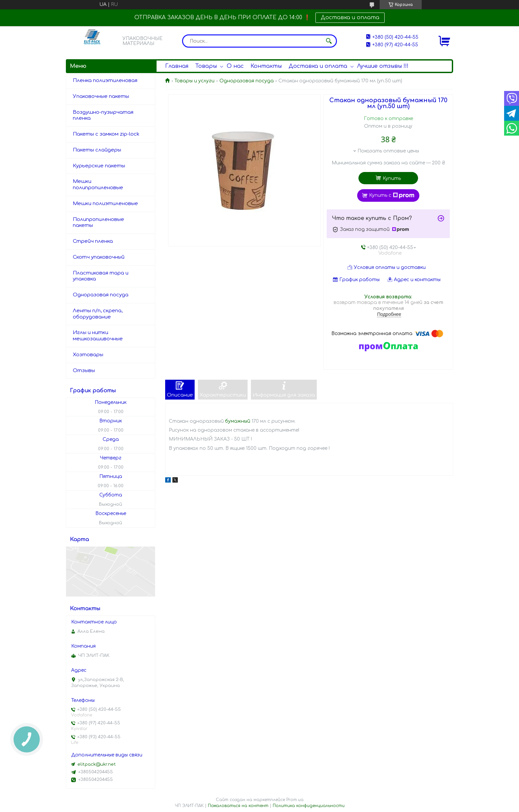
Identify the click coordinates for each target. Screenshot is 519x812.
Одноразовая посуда (247, 81)
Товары (206, 66)
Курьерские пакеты (99, 166)
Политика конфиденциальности (309, 806)
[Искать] (329, 41)
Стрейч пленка (93, 241)
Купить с (392, 195)
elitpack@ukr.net (97, 764)
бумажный (238, 421)
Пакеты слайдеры (97, 150)
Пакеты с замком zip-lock (106, 134)
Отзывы (84, 371)
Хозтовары (88, 355)
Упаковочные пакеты (101, 96)
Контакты (266, 66)
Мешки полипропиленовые (98, 185)
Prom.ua (295, 800)
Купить (392, 178)
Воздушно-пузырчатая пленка (103, 115)
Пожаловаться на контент (238, 806)
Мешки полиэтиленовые (105, 204)
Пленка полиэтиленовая (105, 81)
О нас (235, 66)
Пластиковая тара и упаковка (101, 276)
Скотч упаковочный (99, 257)
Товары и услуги (194, 81)
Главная (177, 66)
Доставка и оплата (350, 18)
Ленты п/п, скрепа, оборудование (98, 314)
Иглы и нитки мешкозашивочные (98, 336)
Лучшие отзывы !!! (383, 66)
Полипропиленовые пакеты (98, 223)
